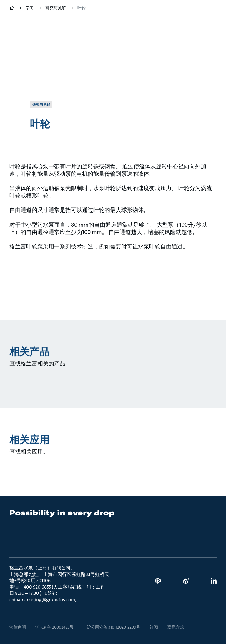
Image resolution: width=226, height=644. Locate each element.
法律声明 (18, 627)
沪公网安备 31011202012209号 (114, 627)
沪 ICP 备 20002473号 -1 (56, 627)
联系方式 (176, 627)
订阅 (154, 627)
